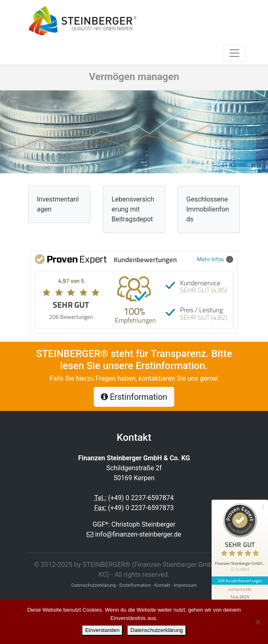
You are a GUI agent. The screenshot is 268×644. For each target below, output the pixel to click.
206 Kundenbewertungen (240, 581)
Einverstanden (102, 630)
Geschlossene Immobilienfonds (208, 209)
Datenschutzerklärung (156, 630)
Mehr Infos (215, 259)
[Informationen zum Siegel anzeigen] (240, 593)
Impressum (185, 585)
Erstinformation (134, 397)
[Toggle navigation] (234, 53)
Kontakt (162, 585)
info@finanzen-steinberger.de (138, 534)
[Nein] (258, 622)
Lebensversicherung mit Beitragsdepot (133, 209)
